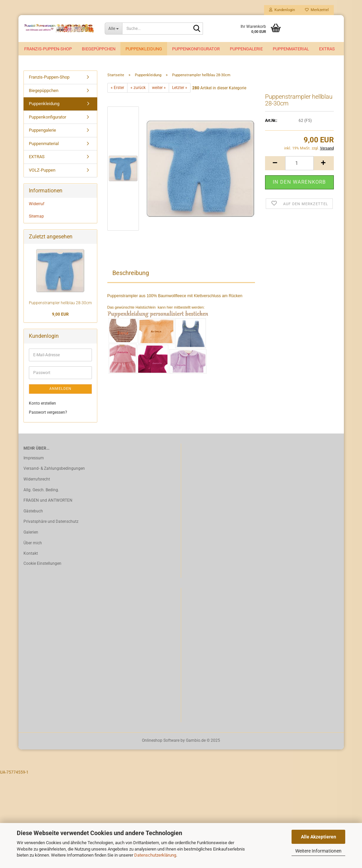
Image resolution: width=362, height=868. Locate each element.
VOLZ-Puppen (42, 170)
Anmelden (60, 389)
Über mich (33, 543)
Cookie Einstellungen (42, 563)
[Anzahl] (299, 163)
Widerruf (37, 204)
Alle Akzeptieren (319, 837)
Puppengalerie (246, 49)
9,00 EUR (60, 314)
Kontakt (31, 553)
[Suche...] (113, 29)
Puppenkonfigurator (196, 49)
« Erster (117, 88)
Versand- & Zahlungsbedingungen (54, 468)
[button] (275, 163)
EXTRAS (327, 49)
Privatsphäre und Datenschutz (51, 521)
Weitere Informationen (318, 851)
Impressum (34, 458)
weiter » (159, 88)
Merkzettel (317, 10)
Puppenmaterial (291, 49)
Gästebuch (33, 511)
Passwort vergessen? (48, 412)
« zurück (138, 88)
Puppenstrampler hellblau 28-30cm (60, 303)
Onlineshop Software (161, 740)
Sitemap (36, 216)
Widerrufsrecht (37, 479)
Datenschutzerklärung (155, 855)
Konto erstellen (42, 403)
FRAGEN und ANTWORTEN (48, 500)
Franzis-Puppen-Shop (48, 49)
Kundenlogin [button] (282, 10)
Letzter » (180, 88)
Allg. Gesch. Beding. (41, 490)
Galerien (31, 532)
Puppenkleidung (144, 49)
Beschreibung (131, 273)
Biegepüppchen (99, 49)
